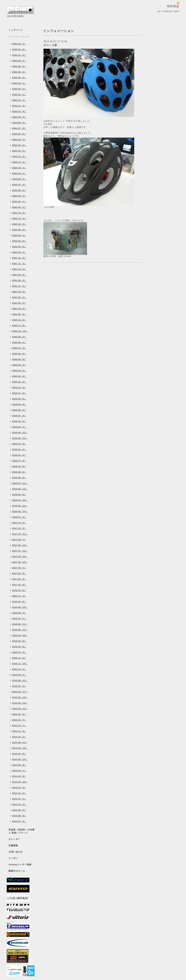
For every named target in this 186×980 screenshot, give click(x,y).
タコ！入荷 (50, 45)
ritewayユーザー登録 (20, 865)
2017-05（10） (20, 562)
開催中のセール (17, 871)
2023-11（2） (19, 162)
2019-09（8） (19, 404)
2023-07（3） (19, 185)
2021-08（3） (19, 280)
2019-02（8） (19, 444)
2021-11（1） (19, 264)
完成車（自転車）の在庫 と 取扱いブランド (22, 831)
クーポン (13, 858)
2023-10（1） (19, 168)
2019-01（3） (19, 449)
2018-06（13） (20, 489)
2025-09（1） (19, 61)
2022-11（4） (19, 218)
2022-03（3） (19, 252)
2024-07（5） (19, 128)
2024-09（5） (19, 117)
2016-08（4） (19, 613)
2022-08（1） (19, 235)
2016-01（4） (19, 652)
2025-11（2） (19, 55)
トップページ (16, 30)
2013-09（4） (19, 810)
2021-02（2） (19, 314)
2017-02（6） (19, 579)
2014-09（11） (20, 742)
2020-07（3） (19, 348)
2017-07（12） (20, 551)
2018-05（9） (19, 495)
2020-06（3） (19, 354)
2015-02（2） (19, 714)
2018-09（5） (19, 472)
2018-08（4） (19, 478)
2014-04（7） (19, 771)
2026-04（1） (19, 44)
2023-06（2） (19, 190)
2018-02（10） (20, 511)
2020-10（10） (20, 331)
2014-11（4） (19, 731)
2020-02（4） (19, 376)
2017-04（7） (19, 568)
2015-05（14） (20, 697)
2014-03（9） (19, 776)
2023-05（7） (19, 196)
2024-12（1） (19, 100)
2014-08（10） (20, 748)
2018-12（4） (19, 455)
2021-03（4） (19, 309)
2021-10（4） (19, 269)
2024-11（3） (19, 106)
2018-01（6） (19, 517)
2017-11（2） (19, 528)
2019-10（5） (19, 399)
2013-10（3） (19, 804)
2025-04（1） (19, 83)
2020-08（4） (19, 342)
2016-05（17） (20, 630)
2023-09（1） (19, 173)
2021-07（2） (19, 286)
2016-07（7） (19, 618)
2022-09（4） (19, 230)
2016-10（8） (19, 602)
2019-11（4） (19, 393)
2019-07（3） (19, 416)
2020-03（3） (19, 371)
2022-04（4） (19, 247)
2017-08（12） (20, 545)
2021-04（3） (19, 303)
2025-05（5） (19, 78)
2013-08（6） (19, 816)
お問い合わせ (16, 852)
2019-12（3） (19, 387)
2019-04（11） (20, 433)
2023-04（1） (19, 202)
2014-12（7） (19, 726)
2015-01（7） (19, 720)
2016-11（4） (19, 596)
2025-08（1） (19, 66)
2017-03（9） (19, 573)
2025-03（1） (19, 89)
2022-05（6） (19, 241)
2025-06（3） (19, 72)
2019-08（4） (19, 410)
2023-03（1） (19, 207)
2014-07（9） (19, 754)
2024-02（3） (19, 151)
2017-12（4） (19, 523)
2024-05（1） (19, 140)
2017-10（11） (20, 534)
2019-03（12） (20, 438)
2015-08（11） (20, 680)
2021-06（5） (19, 292)
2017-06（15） (20, 557)
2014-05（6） (19, 765)
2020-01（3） (19, 382)
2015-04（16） (20, 703)
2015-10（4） (19, 669)
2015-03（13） (20, 709)
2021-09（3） (19, 275)
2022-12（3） (19, 213)
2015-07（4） (19, 686)
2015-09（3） (19, 675)
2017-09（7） (19, 540)
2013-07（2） (19, 821)
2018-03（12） (20, 506)
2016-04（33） (20, 635)
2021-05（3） (19, 297)
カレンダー (14, 839)
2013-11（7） (19, 799)
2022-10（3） (19, 224)
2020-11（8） (19, 326)
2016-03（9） (19, 641)
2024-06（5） (19, 134)
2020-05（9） (19, 359)
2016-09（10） (20, 607)
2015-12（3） (19, 658)
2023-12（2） (19, 156)
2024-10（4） (19, 111)
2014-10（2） (19, 737)
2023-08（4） (19, 179)
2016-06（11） (20, 624)
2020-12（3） (19, 320)
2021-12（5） (19, 258)
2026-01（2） (19, 49)
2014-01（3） (19, 788)
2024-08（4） (19, 123)
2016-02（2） (19, 647)
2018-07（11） (20, 483)
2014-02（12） (20, 782)
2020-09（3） (19, 337)
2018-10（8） (19, 466)
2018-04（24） (20, 500)
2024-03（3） (19, 145)
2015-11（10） (20, 664)
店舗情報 (13, 846)
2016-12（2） (19, 590)
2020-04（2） (19, 365)
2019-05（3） (19, 427)
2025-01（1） (19, 95)
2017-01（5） (19, 585)
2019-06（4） (19, 421)
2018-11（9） (19, 461)
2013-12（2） (19, 793)
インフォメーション (19, 37)
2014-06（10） (20, 759)
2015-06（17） (20, 692)
